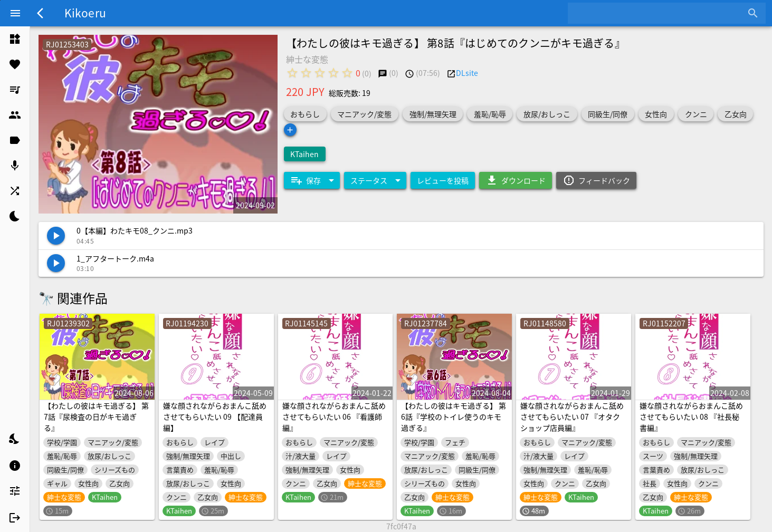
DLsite (467, 73)
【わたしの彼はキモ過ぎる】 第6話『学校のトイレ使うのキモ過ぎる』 (454, 417)
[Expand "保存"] (312, 180)
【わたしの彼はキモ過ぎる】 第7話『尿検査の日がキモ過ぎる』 (96, 417)
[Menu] (15, 13)
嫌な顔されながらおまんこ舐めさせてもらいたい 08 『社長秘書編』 (691, 417)
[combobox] (659, 13)
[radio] (292, 73)
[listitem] (15, 39)
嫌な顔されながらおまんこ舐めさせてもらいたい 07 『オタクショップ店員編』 (572, 417)
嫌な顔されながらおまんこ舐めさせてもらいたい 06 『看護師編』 (334, 417)
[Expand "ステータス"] (375, 180)
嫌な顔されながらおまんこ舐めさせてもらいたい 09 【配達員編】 (215, 417)
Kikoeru (85, 13)
